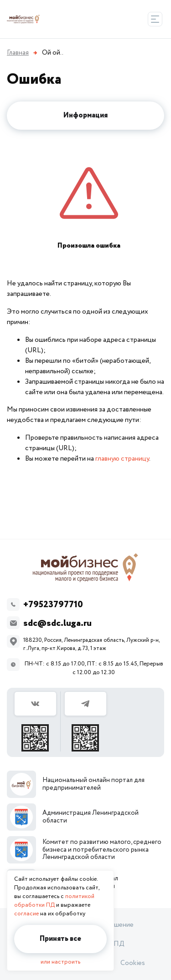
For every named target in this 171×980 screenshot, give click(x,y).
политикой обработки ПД (54, 901)
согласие (26, 914)
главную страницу (122, 459)
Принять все (60, 939)
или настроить (60, 962)
